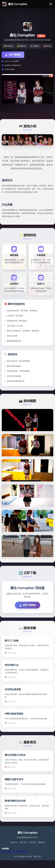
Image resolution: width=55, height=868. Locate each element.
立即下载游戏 (13, 55)
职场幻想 (23, 859)
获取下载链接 (28, 613)
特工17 (4, 859)
